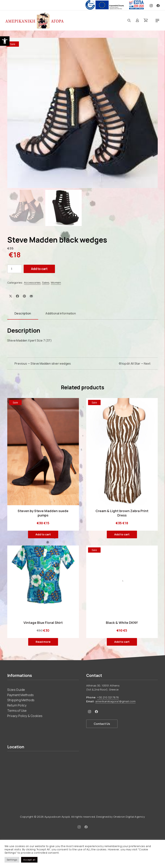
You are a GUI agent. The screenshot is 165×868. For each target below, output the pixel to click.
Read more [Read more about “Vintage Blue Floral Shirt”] (43, 642)
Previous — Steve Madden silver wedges (43, 364)
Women (56, 283)
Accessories (32, 283)
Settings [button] (12, 860)
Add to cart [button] (43, 534)
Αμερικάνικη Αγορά (57, 817)
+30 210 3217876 (108, 697)
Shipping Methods (21, 700)
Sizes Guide (16, 690)
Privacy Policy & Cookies (25, 716)
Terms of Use (17, 711)
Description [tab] (23, 313)
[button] (5, 41)
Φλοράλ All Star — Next (135, 364)
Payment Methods (20, 695)
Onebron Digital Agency (129, 817)
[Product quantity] (15, 269)
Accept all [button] (29, 860)
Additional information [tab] (61, 313)
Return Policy (17, 705)
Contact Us (102, 724)
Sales (46, 283)
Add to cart (39, 269)
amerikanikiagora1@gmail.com (115, 701)
